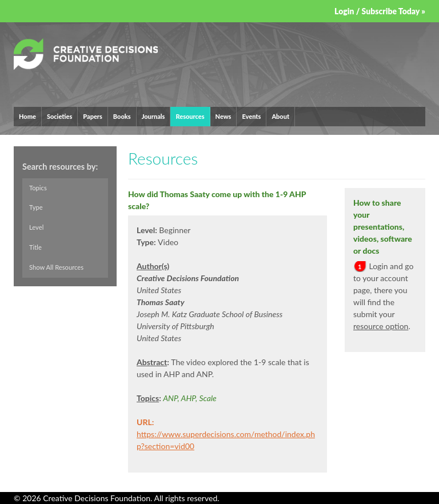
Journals (153, 116)
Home (27, 116)
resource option (381, 326)
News (224, 116)
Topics (38, 188)
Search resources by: (60, 167)
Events (251, 116)
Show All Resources (56, 267)
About (280, 116)
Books (122, 116)
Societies (59, 116)
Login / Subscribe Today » (380, 11)
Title (35, 247)
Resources (190, 116)
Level (36, 228)
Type (36, 208)
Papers (93, 116)
